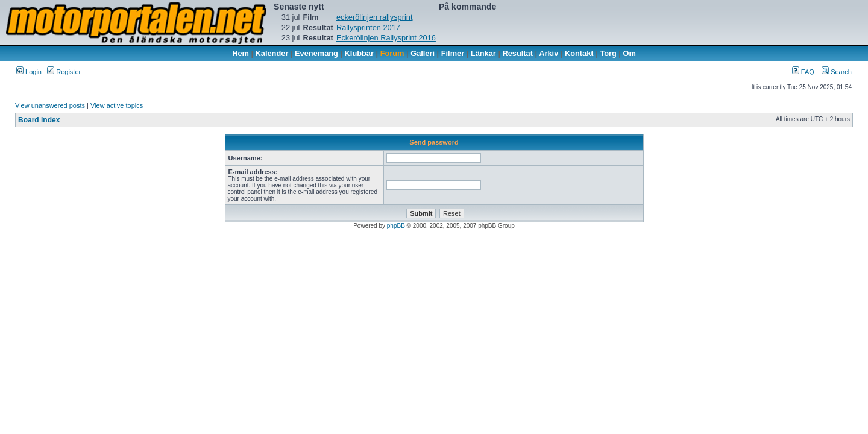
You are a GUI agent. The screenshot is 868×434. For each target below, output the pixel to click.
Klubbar (359, 53)
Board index (39, 120)
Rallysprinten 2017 (368, 27)
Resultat (518, 53)
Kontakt (579, 53)
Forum (392, 53)
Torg (608, 53)
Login (29, 72)
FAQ (803, 72)
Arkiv (549, 53)
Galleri (423, 53)
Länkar (483, 53)
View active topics (117, 105)
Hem (241, 53)
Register (64, 72)
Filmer (453, 53)
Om (630, 53)
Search (837, 72)
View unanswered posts (50, 105)
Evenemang (316, 53)
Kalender (272, 53)
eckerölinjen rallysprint (375, 17)
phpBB (396, 226)
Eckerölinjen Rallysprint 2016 (386, 38)
